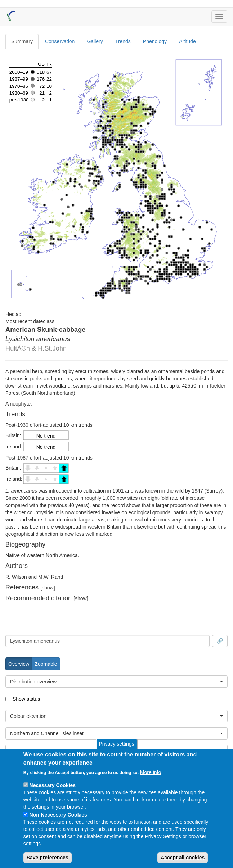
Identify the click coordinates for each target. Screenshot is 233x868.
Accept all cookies (183, 858)
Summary (22, 41)
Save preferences (48, 858)
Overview (19, 664)
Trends (123, 41)
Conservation (60, 41)
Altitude (187, 41)
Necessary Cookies (53, 785)
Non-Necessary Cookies (58, 815)
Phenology (155, 41)
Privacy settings (116, 744)
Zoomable (46, 664)
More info (151, 772)
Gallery (95, 41)
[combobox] (107, 641)
